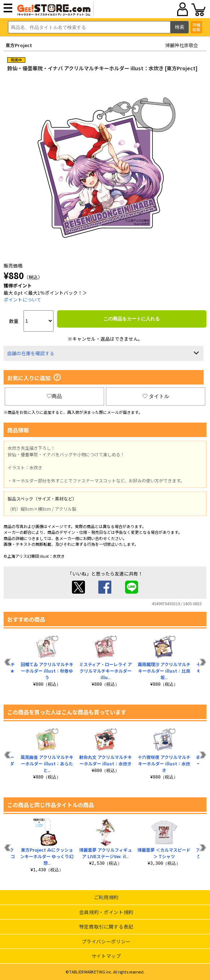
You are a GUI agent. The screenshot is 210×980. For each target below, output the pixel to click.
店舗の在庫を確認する (31, 353)
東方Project (19, 45)
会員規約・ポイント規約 (106, 912)
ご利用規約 (106, 897)
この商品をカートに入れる (132, 319)
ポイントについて (22, 300)
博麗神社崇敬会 (182, 45)
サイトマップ (106, 956)
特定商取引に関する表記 (106, 927)
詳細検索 (196, 27)
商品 (54, 396)
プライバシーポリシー (106, 941)
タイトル (156, 396)
